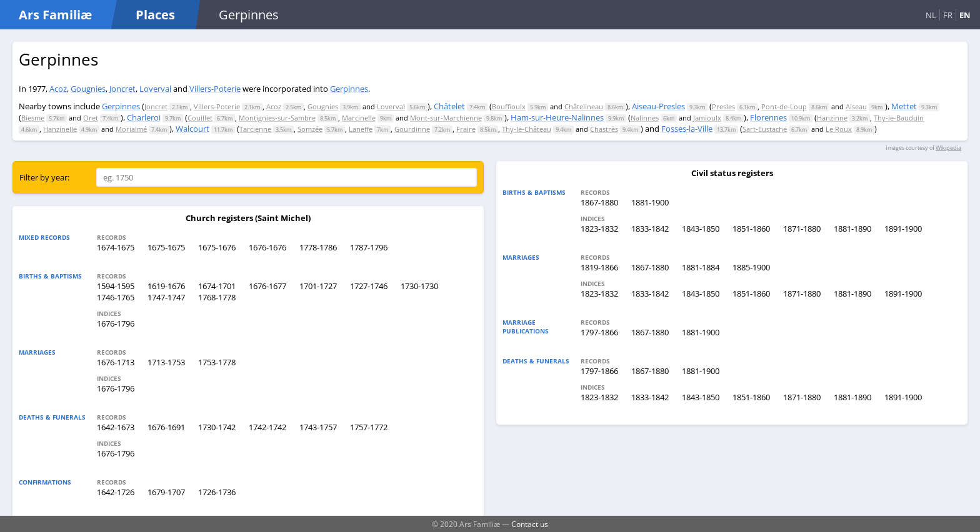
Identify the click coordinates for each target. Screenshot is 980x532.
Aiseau (856, 106)
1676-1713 (116, 362)
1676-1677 (267, 286)
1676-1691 (166, 427)
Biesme (33, 118)
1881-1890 (852, 229)
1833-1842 (650, 229)
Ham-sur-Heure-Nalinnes (557, 117)
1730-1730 (419, 286)
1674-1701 (217, 286)
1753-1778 (217, 362)
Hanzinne (832, 118)
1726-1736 (217, 492)
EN (965, 15)
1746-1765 (116, 297)
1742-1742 (267, 427)
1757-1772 (369, 427)
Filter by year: (44, 177)
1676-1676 (267, 247)
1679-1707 (166, 492)
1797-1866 (599, 332)
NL (931, 15)
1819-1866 (599, 267)
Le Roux (839, 129)
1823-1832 (599, 229)
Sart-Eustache (765, 129)
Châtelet (449, 106)
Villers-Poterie (215, 89)
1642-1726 (116, 492)
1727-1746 (369, 286)
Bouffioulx (509, 106)
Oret (91, 118)
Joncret (122, 89)
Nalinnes (645, 118)
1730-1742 (217, 427)
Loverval (155, 89)
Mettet (904, 106)
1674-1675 (116, 247)
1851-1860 (751, 229)
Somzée (310, 129)
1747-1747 (166, 297)
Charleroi (144, 117)
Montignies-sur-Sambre (277, 118)
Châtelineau (584, 106)
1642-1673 (116, 427)
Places (155, 15)
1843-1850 (701, 229)
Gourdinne (412, 129)
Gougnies (88, 89)
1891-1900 (903, 229)
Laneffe (361, 129)
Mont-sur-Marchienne (446, 118)
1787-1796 (369, 247)
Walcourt (192, 129)
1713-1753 (166, 362)
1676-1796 (116, 323)
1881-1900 (650, 202)
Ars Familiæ (55, 15)
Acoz (58, 89)
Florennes (768, 117)
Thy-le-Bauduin (899, 118)
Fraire (466, 129)
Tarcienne (255, 129)
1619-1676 (166, 286)
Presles (723, 106)
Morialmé (131, 129)
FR (948, 15)
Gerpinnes (349, 89)
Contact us (530, 524)
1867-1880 (599, 202)
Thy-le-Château (527, 129)
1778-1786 (318, 247)
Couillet (200, 118)
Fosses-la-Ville (687, 129)
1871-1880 (802, 229)
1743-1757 (318, 427)
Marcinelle (359, 118)
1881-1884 (701, 267)
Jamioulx (707, 118)
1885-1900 (751, 267)
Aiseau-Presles (658, 106)
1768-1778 (217, 297)
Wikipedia (948, 148)
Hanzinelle (60, 129)
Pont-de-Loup (784, 106)
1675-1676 (217, 247)
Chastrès (604, 129)
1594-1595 (116, 286)
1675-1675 (166, 247)
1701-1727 (318, 286)
